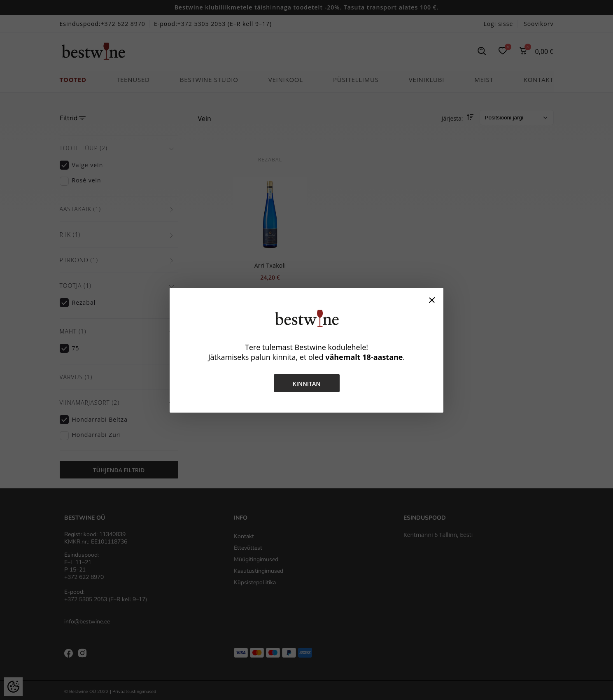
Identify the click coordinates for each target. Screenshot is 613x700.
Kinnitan (307, 384)
